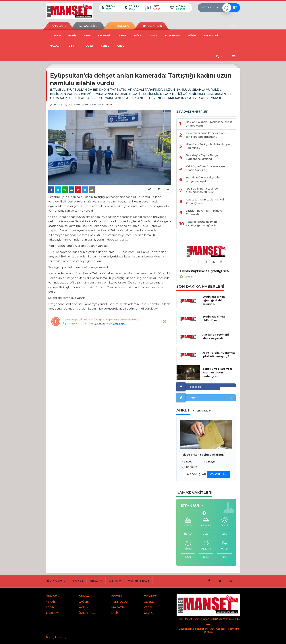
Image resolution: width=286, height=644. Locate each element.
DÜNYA (122, 35)
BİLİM (72, 46)
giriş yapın (119, 323)
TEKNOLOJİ (211, 35)
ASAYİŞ (72, 35)
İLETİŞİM (115, 581)
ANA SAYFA (59, 26)
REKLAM (96, 581)
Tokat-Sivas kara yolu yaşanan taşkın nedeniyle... (217, 373)
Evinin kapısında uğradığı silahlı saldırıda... (214, 300)
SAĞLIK (138, 35)
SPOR (87, 35)
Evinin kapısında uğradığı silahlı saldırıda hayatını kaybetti (206, 271)
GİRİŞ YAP (232, 25)
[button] (211, 8)
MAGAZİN (56, 46)
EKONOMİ (104, 35)
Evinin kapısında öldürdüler (214, 318)
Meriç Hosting (56, 637)
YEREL (120, 46)
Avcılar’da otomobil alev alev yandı (216, 336)
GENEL (105, 46)
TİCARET (88, 46)
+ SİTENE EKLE (139, 581)
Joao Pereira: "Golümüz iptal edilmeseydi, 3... (219, 355)
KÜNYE (78, 581)
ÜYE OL (219, 25)
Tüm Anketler (203, 411)
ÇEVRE (149, 613)
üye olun (99, 323)
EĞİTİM (192, 35)
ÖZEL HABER (173, 35)
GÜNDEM (55, 35)
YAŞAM (153, 35)
